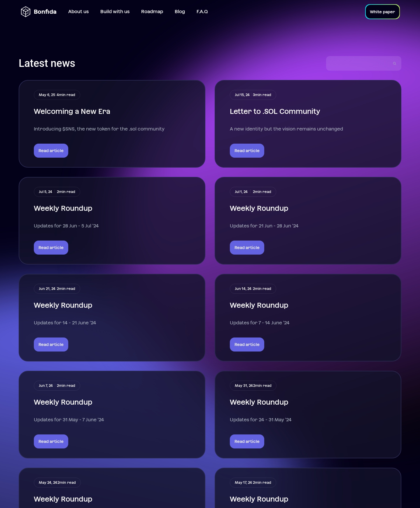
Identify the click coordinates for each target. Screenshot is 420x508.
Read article (51, 151)
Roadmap (152, 12)
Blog (180, 12)
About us (78, 12)
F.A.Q (202, 12)
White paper (383, 12)
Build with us (115, 12)
